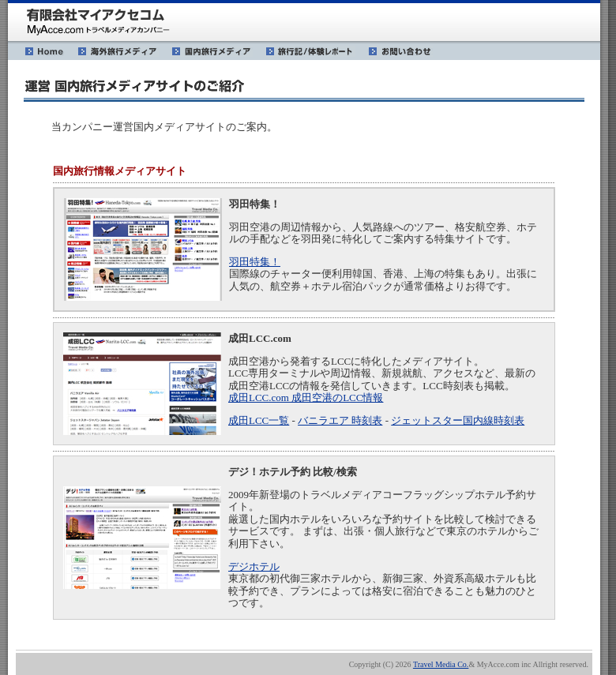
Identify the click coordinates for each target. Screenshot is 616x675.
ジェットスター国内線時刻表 (458, 420)
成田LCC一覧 (259, 420)
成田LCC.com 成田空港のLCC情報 (306, 397)
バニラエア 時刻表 (340, 420)
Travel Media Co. (441, 664)
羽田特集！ (255, 262)
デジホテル (254, 566)
